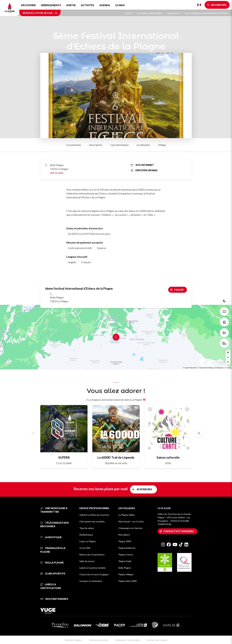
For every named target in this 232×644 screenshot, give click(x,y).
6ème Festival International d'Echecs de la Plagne (206, 13)
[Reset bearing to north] (228, 362)
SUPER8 (64, 457)
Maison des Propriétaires (92, 555)
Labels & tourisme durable (92, 568)
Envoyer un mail (144, 170)
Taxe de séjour (87, 528)
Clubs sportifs (53, 573)
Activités (87, 5)
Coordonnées (74, 145)
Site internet (142, 165)
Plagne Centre (126, 555)
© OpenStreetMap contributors (211, 368)
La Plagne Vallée (127, 515)
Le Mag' (120, 5)
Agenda (105, 5)
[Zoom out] (228, 357)
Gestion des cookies (157, 640)
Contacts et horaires (179, 531)
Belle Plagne (125, 568)
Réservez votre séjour (40, 13)
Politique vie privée (99, 640)
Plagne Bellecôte (127, 548)
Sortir (71, 5)
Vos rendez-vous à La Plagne (151, 13)
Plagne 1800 (125, 541)
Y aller (179, 290)
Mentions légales (73, 640)
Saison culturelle (168, 457)
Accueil (130, 13)
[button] (198, 433)
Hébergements (51, 5)
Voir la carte (57, 173)
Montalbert (124, 535)
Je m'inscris (144, 489)
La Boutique (51, 537)
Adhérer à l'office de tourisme (94, 515)
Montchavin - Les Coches (131, 521)
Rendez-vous (175, 13)
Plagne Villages (126, 574)
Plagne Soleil (125, 561)
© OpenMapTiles (190, 368)
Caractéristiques (119, 145)
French (199, 5)
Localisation (143, 145)
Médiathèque (86, 535)
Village (162, 145)
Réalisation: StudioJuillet (127, 640)
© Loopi (228, 368)
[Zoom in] (228, 352)
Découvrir (28, 5)
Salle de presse (87, 561)
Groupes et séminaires (91, 581)
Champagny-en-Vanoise (130, 528)
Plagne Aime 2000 (128, 581)
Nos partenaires (54, 599)
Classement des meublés (92, 521)
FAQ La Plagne (52, 563)
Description (96, 145)
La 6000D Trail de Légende (116, 457)
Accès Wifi (85, 548)
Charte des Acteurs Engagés (94, 574)
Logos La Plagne (88, 541)
